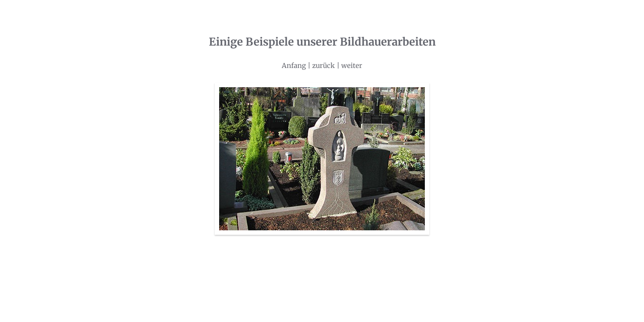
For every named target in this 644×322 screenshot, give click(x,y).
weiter (352, 66)
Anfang (294, 66)
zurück (324, 66)
